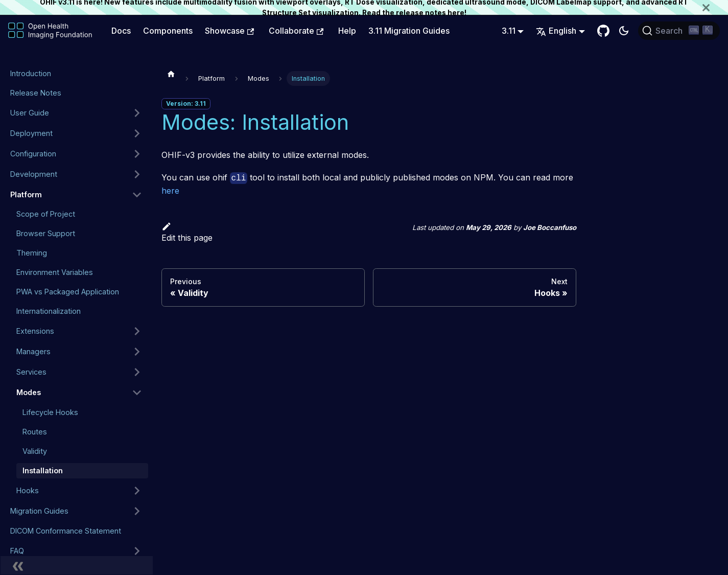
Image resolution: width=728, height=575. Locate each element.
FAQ (17, 551)
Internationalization (49, 311)
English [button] (556, 31)
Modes (29, 392)
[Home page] (171, 74)
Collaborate (296, 31)
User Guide (30, 113)
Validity (35, 451)
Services (31, 372)
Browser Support (46, 233)
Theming (32, 253)
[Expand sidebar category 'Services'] (137, 372)
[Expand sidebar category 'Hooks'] (137, 491)
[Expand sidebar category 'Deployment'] (137, 133)
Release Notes (36, 93)
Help (347, 31)
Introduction (31, 73)
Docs (121, 31)
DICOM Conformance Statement (66, 531)
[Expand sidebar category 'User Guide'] (137, 113)
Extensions (35, 331)
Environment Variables (55, 272)
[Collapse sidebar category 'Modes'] (137, 393)
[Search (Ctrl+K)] (679, 31)
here (456, 13)
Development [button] (34, 174)
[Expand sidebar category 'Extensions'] (137, 331)
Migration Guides (39, 511)
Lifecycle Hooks (50, 412)
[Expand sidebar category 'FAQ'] (137, 551)
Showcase (229, 31)
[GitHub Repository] (603, 31)
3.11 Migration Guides (409, 31)
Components (168, 31)
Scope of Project (46, 214)
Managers (33, 351)
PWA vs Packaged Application (68, 292)
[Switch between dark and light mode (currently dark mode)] (624, 31)
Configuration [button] (33, 154)
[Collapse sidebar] (77, 565)
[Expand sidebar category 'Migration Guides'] (137, 511)
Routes (35, 432)
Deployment (31, 133)
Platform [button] (26, 194)
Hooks (28, 490)
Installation (43, 470)
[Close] (715, 7)
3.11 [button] (509, 31)
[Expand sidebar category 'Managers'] (137, 352)
